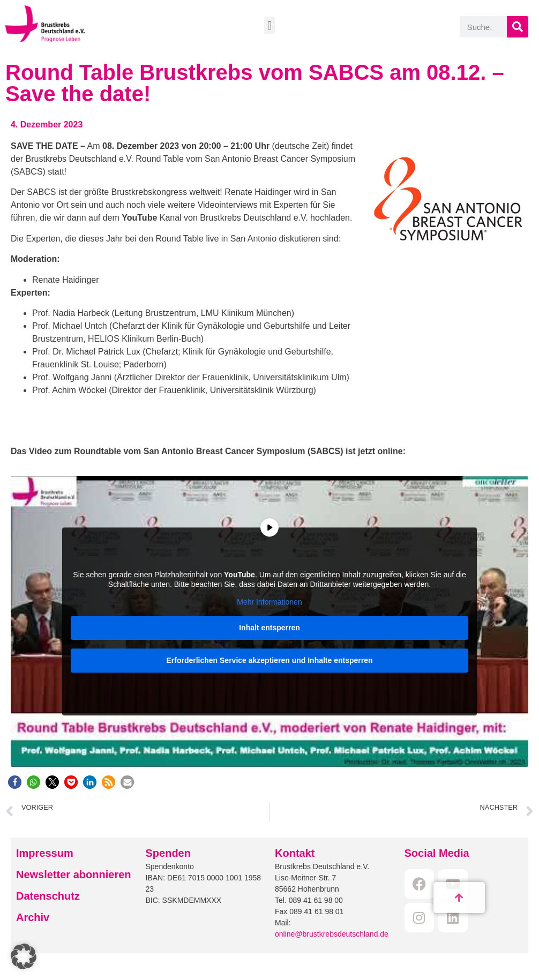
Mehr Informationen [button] (269, 602)
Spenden (168, 853)
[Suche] (518, 27)
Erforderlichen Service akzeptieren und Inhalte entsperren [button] (269, 660)
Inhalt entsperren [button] (269, 628)
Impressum (45, 853)
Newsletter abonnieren (74, 875)
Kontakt (295, 853)
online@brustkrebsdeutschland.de (332, 934)
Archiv (33, 917)
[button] (269, 25)
